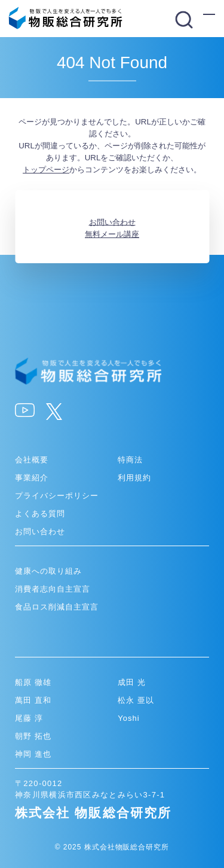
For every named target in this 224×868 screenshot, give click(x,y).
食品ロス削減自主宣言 (57, 607)
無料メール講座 (112, 234)
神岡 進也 (33, 754)
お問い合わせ (112, 222)
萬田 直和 (33, 700)
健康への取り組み (48, 571)
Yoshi (129, 718)
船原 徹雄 (33, 682)
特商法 (130, 460)
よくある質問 (40, 514)
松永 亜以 (136, 700)
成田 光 (132, 682)
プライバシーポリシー (57, 496)
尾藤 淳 (29, 718)
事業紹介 (32, 478)
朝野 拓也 (33, 736)
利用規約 (134, 478)
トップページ (46, 170)
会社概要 (32, 460)
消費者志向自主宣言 (53, 589)
